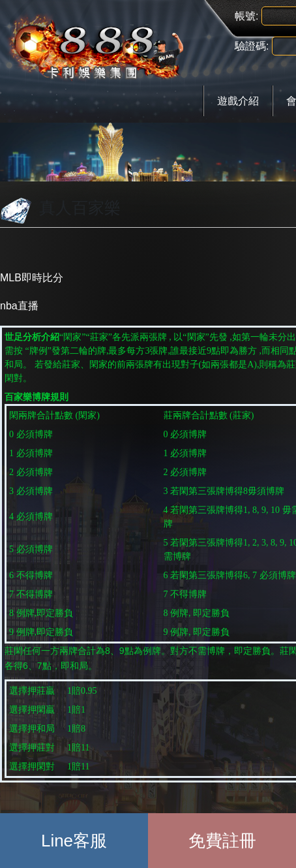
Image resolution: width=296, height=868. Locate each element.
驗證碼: (252, 46)
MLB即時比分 (32, 278)
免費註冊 (222, 841)
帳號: (246, 16)
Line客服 (74, 841)
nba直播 (19, 306)
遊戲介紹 (238, 101)
